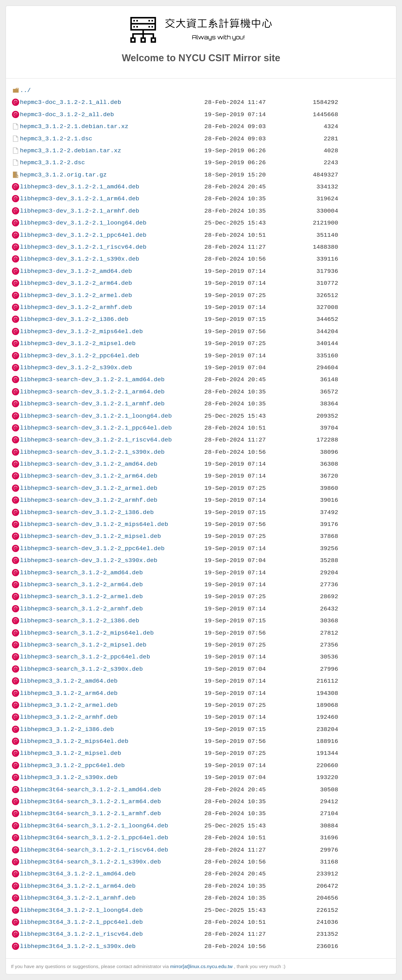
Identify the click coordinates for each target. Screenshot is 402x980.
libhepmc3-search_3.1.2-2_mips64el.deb (87, 633)
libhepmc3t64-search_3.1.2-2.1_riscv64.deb (94, 850)
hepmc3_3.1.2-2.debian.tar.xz (70, 151)
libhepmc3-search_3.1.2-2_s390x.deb (81, 669)
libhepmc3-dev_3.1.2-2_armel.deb (76, 295)
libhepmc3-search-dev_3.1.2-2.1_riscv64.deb (96, 440)
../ (25, 90)
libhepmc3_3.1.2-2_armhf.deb (69, 717)
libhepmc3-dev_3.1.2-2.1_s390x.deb (79, 259)
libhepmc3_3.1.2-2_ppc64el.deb (72, 765)
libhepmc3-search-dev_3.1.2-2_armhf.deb (88, 500)
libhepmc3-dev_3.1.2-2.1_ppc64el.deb (83, 235)
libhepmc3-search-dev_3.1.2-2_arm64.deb (88, 476)
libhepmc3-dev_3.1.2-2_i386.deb (74, 319)
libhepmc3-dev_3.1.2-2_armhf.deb (76, 307)
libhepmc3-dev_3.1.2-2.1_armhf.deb (79, 211)
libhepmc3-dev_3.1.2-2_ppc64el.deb (79, 356)
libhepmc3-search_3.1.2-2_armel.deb (81, 596)
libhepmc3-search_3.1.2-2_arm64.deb (81, 585)
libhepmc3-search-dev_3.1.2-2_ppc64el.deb (92, 548)
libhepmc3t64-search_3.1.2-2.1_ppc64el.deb (94, 838)
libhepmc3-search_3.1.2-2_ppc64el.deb (85, 657)
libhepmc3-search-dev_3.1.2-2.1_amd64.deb (92, 379)
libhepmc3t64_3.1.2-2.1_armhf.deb (78, 898)
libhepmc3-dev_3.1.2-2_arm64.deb (76, 283)
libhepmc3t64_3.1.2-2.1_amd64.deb (78, 874)
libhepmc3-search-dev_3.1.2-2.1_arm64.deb (92, 392)
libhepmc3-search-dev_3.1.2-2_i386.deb (87, 512)
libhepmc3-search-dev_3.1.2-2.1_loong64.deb (96, 416)
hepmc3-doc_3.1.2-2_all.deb (67, 114)
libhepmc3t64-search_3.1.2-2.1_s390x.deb (90, 862)
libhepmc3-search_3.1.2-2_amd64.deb (81, 573)
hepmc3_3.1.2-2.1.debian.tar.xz (74, 126)
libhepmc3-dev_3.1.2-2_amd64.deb (76, 271)
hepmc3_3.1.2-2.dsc (52, 162)
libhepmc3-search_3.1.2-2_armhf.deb (81, 609)
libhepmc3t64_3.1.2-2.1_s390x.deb (78, 946)
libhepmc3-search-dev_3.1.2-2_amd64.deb (88, 464)
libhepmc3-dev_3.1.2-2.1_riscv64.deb (83, 247)
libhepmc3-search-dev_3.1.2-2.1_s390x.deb (92, 452)
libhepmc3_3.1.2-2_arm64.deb (69, 693)
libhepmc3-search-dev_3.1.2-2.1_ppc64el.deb (96, 428)
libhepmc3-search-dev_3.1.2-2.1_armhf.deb (92, 404)
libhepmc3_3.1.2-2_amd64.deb (69, 681)
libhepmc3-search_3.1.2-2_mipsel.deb (83, 645)
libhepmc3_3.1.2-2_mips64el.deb (74, 741)
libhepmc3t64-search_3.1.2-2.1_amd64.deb (90, 790)
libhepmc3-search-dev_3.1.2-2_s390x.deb (88, 560)
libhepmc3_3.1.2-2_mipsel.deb (70, 753)
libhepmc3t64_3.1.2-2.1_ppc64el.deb (81, 922)
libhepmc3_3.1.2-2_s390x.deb (69, 777)
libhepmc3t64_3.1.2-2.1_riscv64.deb (81, 934)
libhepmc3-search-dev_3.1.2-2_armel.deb (88, 488)
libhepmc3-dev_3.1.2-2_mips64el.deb (81, 331)
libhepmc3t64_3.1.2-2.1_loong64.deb (81, 910)
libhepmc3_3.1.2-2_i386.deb (67, 729)
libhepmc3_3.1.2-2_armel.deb (69, 705)
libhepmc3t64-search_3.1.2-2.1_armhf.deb (90, 813)
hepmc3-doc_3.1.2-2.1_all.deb (70, 102)
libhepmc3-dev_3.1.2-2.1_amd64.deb (79, 187)
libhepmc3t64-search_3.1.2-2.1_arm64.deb (90, 801)
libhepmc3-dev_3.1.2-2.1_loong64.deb (83, 223)
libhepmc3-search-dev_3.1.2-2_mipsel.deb (90, 536)
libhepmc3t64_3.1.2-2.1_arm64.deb (78, 886)
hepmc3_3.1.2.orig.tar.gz (63, 175)
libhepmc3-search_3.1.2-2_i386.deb (79, 621)
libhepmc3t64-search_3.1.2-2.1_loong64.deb (94, 826)
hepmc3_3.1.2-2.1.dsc (56, 139)
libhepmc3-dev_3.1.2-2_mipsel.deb (78, 343)
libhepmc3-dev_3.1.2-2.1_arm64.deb (79, 199)
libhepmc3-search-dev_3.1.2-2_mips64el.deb (94, 524)
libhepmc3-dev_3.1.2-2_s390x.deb (76, 368)
